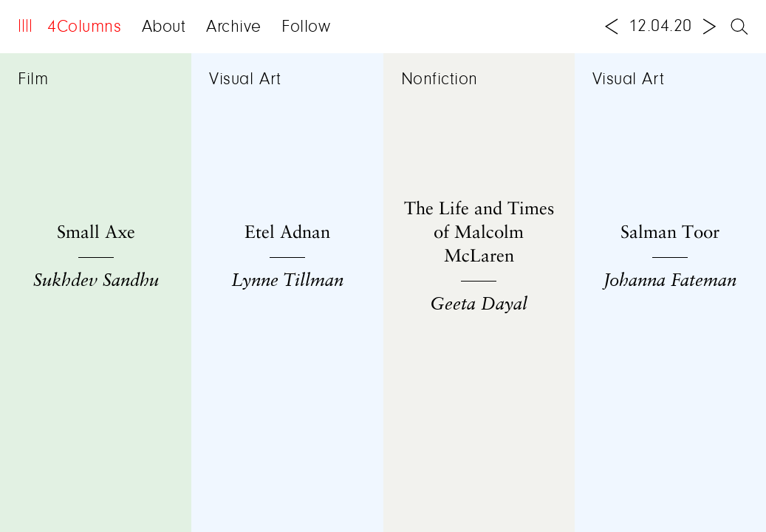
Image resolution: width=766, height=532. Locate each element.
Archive (234, 27)
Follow (306, 27)
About (164, 27)
